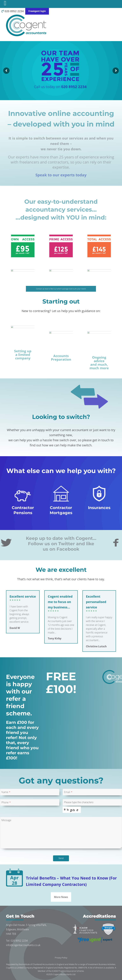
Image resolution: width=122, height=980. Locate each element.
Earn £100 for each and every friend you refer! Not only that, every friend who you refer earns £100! (22, 740)
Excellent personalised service (96, 602)
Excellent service (23, 596)
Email (68, 792)
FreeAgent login (37, 11)
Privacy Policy (61, 958)
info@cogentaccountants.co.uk (23, 945)
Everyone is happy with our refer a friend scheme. (20, 695)
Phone (6, 802)
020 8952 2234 (13, 11)
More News (61, 897)
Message (6, 820)
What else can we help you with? (61, 471)
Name (6, 792)
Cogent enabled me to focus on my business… (60, 602)
